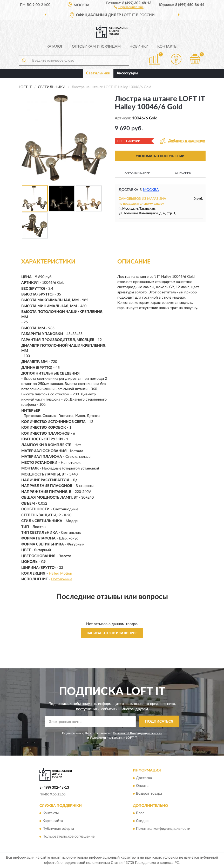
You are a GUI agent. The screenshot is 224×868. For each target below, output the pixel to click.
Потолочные (62, 579)
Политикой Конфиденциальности (138, 733)
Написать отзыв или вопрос (112, 633)
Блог (140, 813)
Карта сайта (53, 821)
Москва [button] (151, 190)
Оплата (142, 786)
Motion (66, 574)
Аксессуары (127, 73)
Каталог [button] (55, 47)
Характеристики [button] (137, 173)
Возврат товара (149, 794)
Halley (54, 574)
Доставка (144, 778)
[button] (129, 7)
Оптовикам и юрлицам (96, 47)
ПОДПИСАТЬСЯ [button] (159, 722)
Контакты (167, 47)
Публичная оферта (58, 829)
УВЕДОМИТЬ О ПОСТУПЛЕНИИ (160, 156)
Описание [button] (183, 173)
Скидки (142, 821)
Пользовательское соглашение (69, 837)
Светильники (98, 73)
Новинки (139, 47)
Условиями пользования (107, 738)
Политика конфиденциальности (163, 829)
